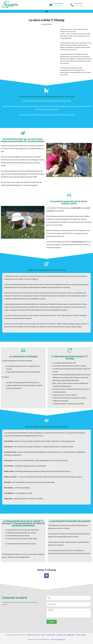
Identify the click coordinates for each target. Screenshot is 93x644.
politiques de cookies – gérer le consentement (41, 635)
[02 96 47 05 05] (72, 5)
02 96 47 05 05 (78, 3)
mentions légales (81, 635)
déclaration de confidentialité (65, 635)
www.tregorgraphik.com (58, 640)
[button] (47, 11)
